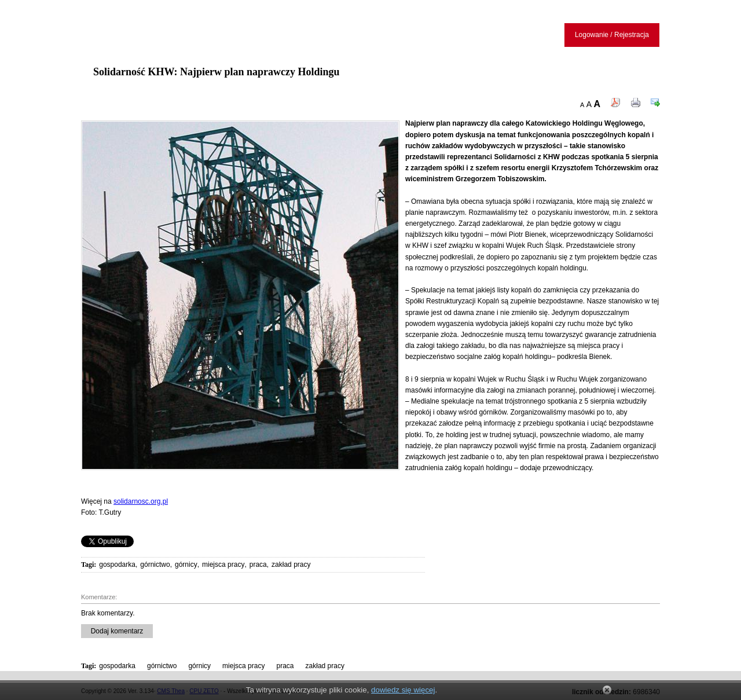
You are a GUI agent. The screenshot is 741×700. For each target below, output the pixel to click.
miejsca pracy (223, 565)
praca (258, 565)
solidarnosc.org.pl (141, 501)
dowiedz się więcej (403, 690)
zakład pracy (291, 565)
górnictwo (155, 565)
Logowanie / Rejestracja (612, 35)
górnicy (186, 565)
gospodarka (117, 565)
